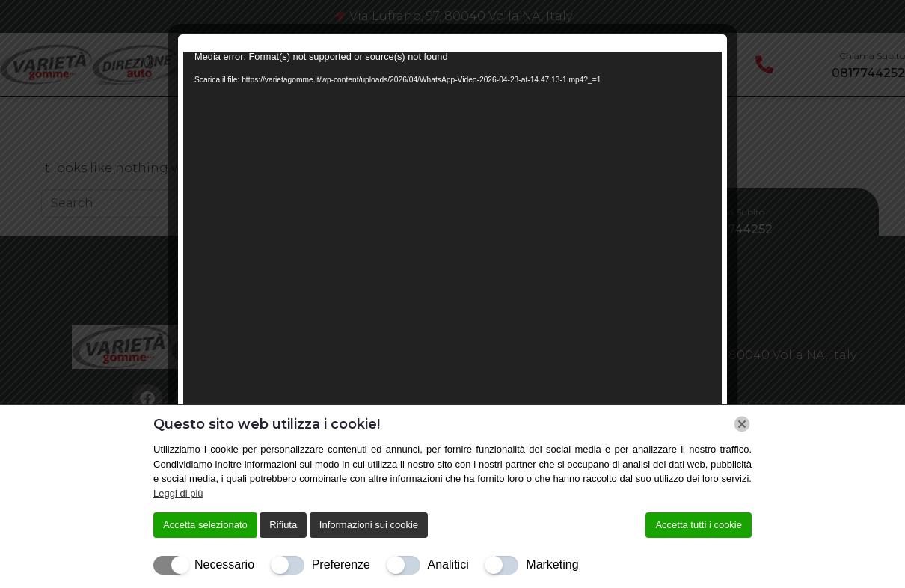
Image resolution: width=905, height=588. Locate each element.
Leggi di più (178, 493)
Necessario (224, 564)
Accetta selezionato (205, 525)
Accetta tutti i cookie (699, 525)
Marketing (552, 564)
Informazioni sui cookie (369, 525)
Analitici (448, 564)
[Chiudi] (742, 424)
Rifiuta (283, 525)
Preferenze (341, 564)
